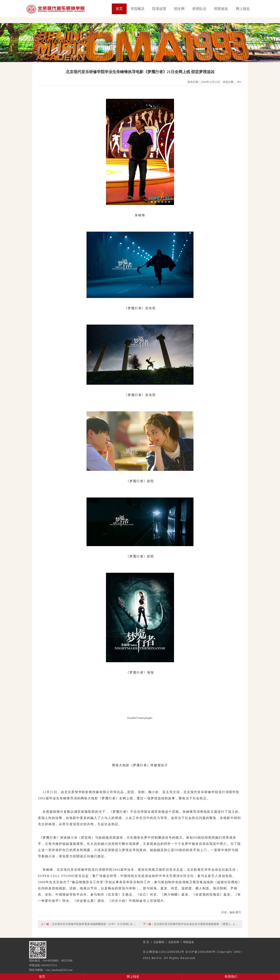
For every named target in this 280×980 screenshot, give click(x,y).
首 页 (146, 942)
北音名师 (174, 942)
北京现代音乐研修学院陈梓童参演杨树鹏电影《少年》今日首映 (90, 924)
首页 (119, 9)
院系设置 (159, 9)
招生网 (179, 9)
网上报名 (243, 9)
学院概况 (137, 9)
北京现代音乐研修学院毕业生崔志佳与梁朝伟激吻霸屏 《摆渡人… (194, 924)
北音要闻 (159, 942)
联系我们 (231, 977)
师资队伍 (199, 9)
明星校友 (221, 9)
